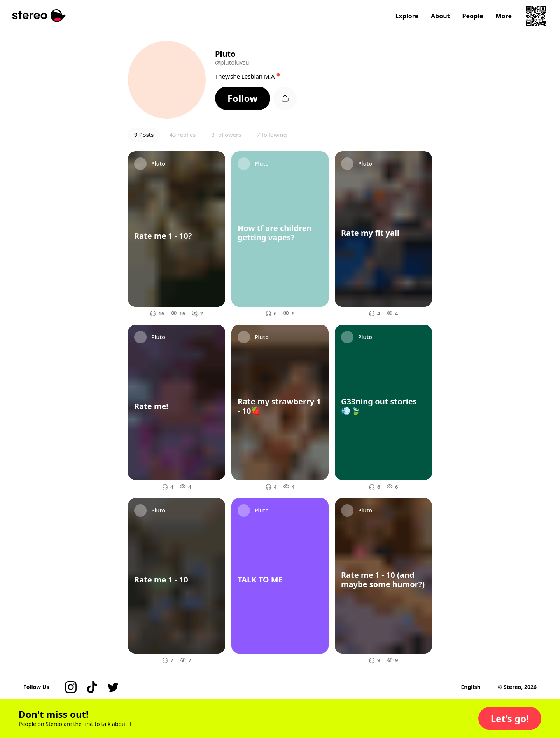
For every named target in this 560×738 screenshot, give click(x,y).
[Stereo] (39, 16)
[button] (243, 98)
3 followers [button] (226, 135)
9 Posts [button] (144, 135)
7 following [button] (272, 135)
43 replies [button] (182, 135)
